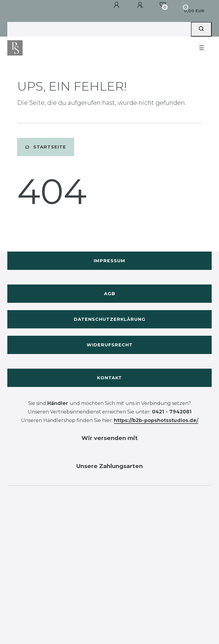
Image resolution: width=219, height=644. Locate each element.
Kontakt (109, 378)
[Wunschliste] (163, 5)
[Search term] (99, 29)
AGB (110, 294)
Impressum (109, 261)
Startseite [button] (46, 147)
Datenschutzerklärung (110, 319)
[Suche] (201, 29)
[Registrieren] (141, 5)
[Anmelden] (117, 5)
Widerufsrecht (110, 345)
